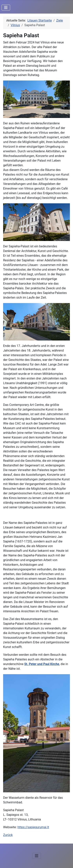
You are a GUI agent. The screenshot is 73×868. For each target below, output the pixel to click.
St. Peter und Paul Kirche (42, 664)
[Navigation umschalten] (6, 8)
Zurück (8, 835)
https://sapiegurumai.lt (33, 827)
